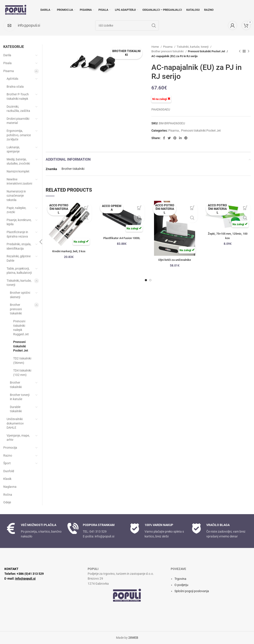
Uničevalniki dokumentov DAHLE (15, 423)
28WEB (133, 638)
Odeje (7, 502)
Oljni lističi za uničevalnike (175, 260)
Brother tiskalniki (73, 169)
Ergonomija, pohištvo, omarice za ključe (19, 135)
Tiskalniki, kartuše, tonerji (193, 47)
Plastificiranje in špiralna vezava (17, 234)
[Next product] (249, 51)
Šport (7, 463)
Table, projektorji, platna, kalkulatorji (19, 271)
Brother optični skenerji (20, 295)
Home (155, 47)
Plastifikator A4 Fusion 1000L (122, 238)
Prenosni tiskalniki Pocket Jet (207, 51)
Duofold (9, 471)
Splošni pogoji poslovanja (192, 591)
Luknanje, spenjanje (13, 149)
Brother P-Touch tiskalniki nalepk (18, 96)
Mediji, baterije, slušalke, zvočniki (18, 161)
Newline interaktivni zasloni (19, 181)
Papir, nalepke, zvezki (16, 210)
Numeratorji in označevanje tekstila (16, 196)
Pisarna (168, 47)
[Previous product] (240, 51)
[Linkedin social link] (180, 138)
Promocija (10, 448)
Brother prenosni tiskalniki (168, 51)
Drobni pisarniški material (18, 121)
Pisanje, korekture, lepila (19, 222)
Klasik (7, 479)
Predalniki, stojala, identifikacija (19, 246)
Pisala (7, 63)
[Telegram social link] (186, 138)
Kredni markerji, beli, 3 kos (69, 251)
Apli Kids (12, 79)
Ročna (8, 495)
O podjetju (181, 585)
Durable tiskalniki (16, 409)
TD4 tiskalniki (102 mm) (22, 373)
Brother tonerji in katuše (20, 397)
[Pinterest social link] (175, 138)
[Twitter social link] (169, 138)
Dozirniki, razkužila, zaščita (18, 109)
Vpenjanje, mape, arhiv (18, 438)
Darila (7, 55)
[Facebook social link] (164, 138)
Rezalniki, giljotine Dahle (19, 258)
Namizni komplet (18, 171)
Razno (8, 455)
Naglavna (10, 487)
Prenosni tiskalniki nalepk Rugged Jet (21, 328)
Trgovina (180, 579)
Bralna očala (15, 87)
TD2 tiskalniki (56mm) (22, 361)
